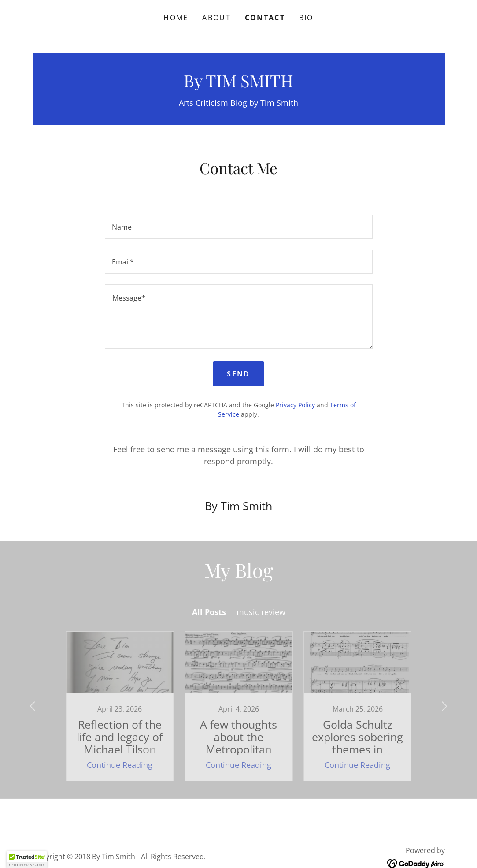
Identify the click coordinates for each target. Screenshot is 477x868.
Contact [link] (265, 18)
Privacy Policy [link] (295, 405)
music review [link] (261, 612)
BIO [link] (306, 18)
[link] (238, 84)
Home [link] (176, 18)
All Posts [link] (209, 612)
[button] (27, 860)
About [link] (216, 18)
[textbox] (239, 227)
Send (238, 374)
